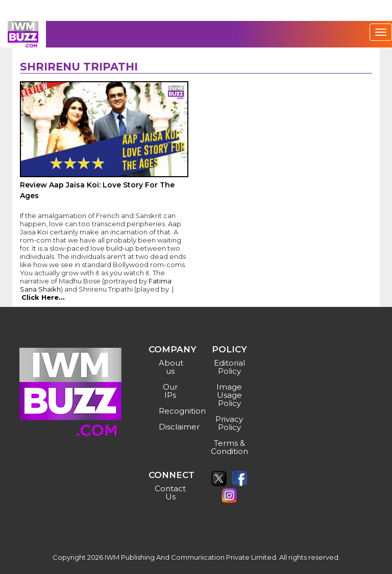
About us (171, 367)
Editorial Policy (229, 367)
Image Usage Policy (229, 395)
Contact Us (170, 493)
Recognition (172, 411)
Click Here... (43, 297)
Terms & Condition (229, 447)
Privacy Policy (229, 423)
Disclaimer (172, 427)
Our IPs (170, 391)
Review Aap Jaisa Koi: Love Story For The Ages (97, 190)
